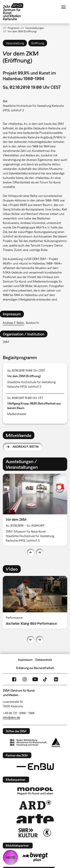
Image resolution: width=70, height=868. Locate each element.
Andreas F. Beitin (13, 323)
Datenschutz (44, 660)
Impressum (25, 660)
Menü (63, 7)
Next (40, 552)
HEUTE (11, 857)
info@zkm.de (11, 717)
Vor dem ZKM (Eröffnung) (24, 376)
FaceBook (14, 679)
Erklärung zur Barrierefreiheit (35, 668)
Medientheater (17, 414)
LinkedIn (56, 679)
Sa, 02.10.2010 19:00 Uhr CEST (26, 370)
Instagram (25, 679)
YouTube (35, 679)
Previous (31, 552)
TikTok (46, 679)
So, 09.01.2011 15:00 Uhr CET (25, 398)
